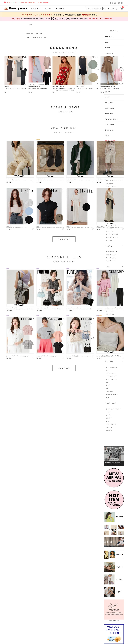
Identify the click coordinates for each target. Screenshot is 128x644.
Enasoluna (109, 130)
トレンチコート (110, 180)
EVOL (107, 135)
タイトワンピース (111, 258)
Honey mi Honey (111, 119)
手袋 (107, 382)
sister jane (109, 103)
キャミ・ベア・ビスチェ (113, 234)
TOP (30, 25)
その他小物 (109, 430)
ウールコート (110, 183)
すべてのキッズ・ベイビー (113, 409)
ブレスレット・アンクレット (114, 356)
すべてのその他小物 (111, 367)
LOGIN (111, 9)
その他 (108, 398)
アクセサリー (110, 427)
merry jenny (109, 108)
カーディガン (110, 231)
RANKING (60, 9)
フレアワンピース (111, 255)
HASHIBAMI (110, 114)
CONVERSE (110, 125)
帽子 (107, 370)
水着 (107, 388)
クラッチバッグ (110, 314)
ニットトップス (110, 228)
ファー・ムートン (111, 186)
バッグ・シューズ (111, 424)
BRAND (48, 9)
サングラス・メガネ (111, 376)
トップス (108, 415)
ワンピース (109, 418)
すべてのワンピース (111, 252)
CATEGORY (35, 9)
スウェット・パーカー (112, 237)
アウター (108, 412)
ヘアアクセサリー (111, 373)
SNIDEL (108, 48)
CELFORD (109, 53)
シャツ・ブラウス (111, 225)
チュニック (109, 240)
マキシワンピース (111, 261)
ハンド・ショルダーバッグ (113, 308)
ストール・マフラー (111, 379)
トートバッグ (110, 311)
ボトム (108, 421)
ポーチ (108, 385)
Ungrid (107, 97)
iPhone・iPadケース (112, 395)
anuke (107, 42)
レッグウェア (110, 391)
